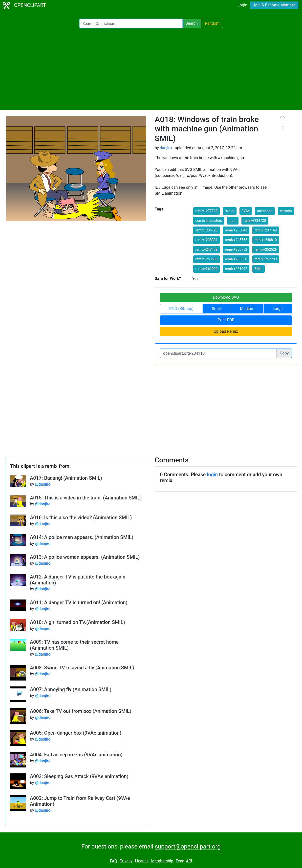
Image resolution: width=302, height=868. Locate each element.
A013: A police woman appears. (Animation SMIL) (85, 557)
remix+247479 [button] (207, 249)
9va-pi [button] (229, 211)
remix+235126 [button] (207, 230)
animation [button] (265, 211)
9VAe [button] (246, 211)
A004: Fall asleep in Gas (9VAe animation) (76, 755)
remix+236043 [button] (236, 230)
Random (212, 23)
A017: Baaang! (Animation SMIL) (66, 478)
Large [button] (278, 309)
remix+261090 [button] (207, 269)
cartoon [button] (286, 211)
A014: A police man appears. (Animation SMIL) (82, 537)
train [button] (233, 221)
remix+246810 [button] (266, 240)
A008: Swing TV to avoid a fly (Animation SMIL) (82, 668)
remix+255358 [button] (236, 259)
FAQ (114, 861)
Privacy (126, 861)
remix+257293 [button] (266, 259)
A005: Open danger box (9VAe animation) (76, 733)
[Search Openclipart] (131, 23)
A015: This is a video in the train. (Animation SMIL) (86, 498)
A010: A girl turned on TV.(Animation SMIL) (77, 622)
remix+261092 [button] (236, 269)
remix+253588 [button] (207, 259)
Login (242, 5)
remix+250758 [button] (236, 249)
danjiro (166, 148)
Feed (180, 861)
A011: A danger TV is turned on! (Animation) (79, 602)
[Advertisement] (151, 69)
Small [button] (217, 309)
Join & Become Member (274, 5)
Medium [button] (247, 309)
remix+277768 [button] (207, 211)
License (142, 861)
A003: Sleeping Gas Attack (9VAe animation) (79, 776)
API (189, 861)
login (212, 475)
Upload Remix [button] (226, 331)
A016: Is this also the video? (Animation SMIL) (81, 517)
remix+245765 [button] (236, 240)
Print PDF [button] (226, 320)
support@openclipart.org (188, 847)
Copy (284, 353)
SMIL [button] (259, 269)
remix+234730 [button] (255, 221)
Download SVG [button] (226, 297)
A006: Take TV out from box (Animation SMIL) (81, 711)
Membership (162, 861)
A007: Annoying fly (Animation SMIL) (71, 689)
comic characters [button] (209, 221)
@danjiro (43, 484)
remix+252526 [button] (266, 249)
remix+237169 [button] (266, 230)
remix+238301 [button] (207, 240)
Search (192, 23)
